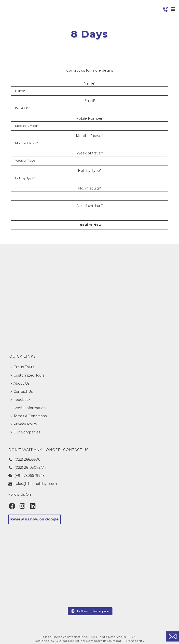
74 (44, 467)
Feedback (21, 400)
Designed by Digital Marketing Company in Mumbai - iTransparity (90, 641)
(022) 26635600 (24, 459)
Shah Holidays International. (67, 637)
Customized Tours (28, 375)
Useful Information (28, 408)
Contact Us (22, 391)
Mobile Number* (89, 118)
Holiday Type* (89, 171)
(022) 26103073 (24, 467)
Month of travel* (90, 136)
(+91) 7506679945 (26, 476)
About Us (20, 383)
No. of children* (90, 206)
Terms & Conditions (29, 416)
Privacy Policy (24, 424)
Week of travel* (90, 153)
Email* (90, 101)
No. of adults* (89, 188)
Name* (89, 83)
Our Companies (25, 432)
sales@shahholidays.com (33, 484)
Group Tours (22, 367)
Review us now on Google (34, 519)
